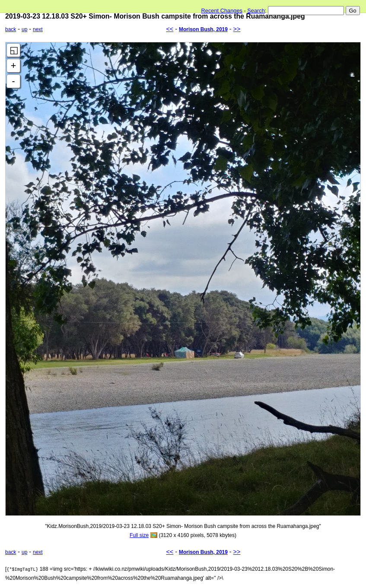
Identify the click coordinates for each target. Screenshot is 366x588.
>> (237, 29)
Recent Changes (222, 11)
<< (170, 29)
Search (256, 11)
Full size (139, 535)
